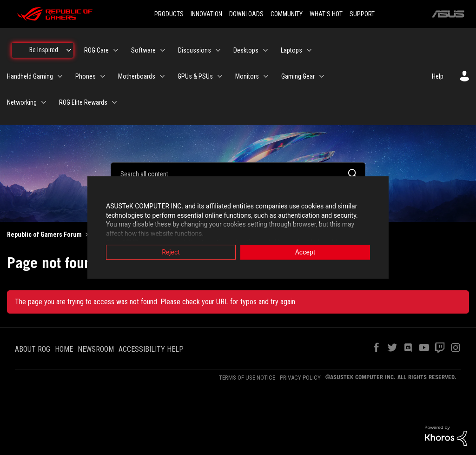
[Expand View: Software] (163, 50)
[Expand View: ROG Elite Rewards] (114, 102)
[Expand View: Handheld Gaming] (60, 76)
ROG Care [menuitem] (96, 50)
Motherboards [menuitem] (137, 76)
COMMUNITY (287, 14)
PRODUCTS (169, 14)
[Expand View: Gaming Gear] (322, 76)
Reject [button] (171, 253)
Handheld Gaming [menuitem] (30, 76)
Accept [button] (305, 253)
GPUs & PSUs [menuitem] (195, 76)
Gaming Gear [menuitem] (298, 76)
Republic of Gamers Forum (44, 234)
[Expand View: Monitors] (266, 76)
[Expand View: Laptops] (309, 50)
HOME (64, 349)
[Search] (238, 174)
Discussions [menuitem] (195, 50)
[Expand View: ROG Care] (116, 50)
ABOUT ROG (33, 349)
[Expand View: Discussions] (218, 50)
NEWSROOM (96, 349)
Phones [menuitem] (86, 76)
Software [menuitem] (143, 50)
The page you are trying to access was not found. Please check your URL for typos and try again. (156, 302)
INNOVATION (206, 14)
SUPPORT (362, 14)
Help (438, 76)
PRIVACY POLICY (300, 378)
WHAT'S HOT (326, 14)
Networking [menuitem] (22, 102)
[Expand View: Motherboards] (162, 76)
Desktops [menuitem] (246, 50)
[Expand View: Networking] (44, 102)
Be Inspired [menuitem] (44, 50)
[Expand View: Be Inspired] (69, 50)
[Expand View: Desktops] (265, 50)
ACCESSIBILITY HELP (151, 349)
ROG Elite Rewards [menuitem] (83, 102)
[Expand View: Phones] (103, 76)
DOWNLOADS (246, 14)
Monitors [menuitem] (247, 76)
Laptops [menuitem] (291, 50)
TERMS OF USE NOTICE (247, 378)
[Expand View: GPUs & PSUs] (220, 76)
